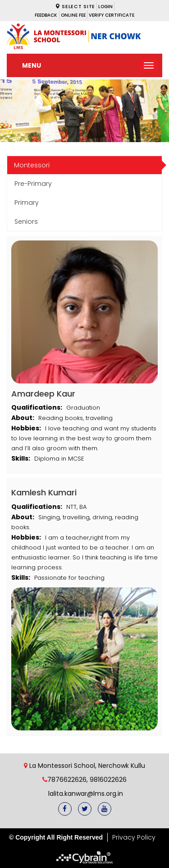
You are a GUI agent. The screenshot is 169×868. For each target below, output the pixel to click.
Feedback (46, 15)
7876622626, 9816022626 (87, 780)
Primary (27, 203)
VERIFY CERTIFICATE (112, 15)
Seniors (26, 222)
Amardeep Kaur (43, 394)
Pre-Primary (33, 184)
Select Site (75, 6)
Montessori (32, 165)
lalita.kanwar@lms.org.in (85, 794)
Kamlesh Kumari (44, 492)
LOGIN (105, 7)
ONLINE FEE (73, 15)
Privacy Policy (134, 837)
